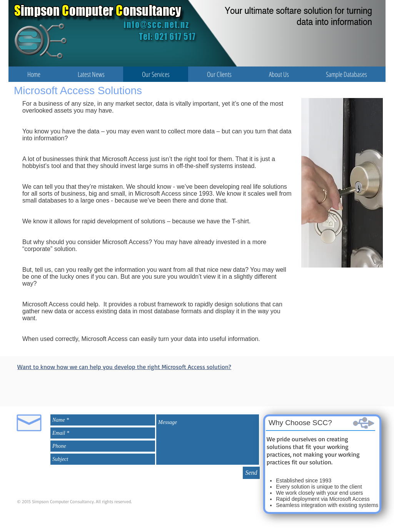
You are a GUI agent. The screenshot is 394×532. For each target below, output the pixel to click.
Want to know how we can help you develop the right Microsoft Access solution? (124, 367)
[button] (91, 74)
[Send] (251, 473)
